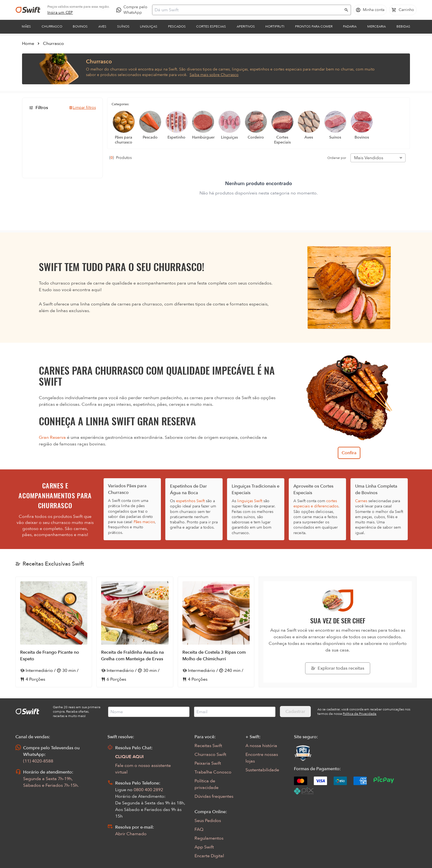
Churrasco (52, 26)
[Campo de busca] (248, 10)
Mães (26, 26)
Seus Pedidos (208, 821)
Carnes (361, 501)
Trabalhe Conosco (213, 772)
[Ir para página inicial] (28, 10)
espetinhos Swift (190, 501)
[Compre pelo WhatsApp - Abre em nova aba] (133, 10)
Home (28, 44)
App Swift (204, 847)
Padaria (350, 26)
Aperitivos (246, 26)
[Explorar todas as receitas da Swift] (338, 668)
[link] (60, 13)
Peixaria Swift (208, 763)
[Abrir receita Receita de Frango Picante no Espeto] (54, 632)
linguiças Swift (250, 501)
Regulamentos (209, 838)
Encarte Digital (209, 856)
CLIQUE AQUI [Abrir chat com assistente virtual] (129, 757)
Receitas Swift (208, 746)
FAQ (199, 829)
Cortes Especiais (211, 26)
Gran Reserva (52, 437)
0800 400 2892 (148, 790)
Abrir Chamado (131, 834)
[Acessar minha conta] (370, 10)
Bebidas (403, 26)
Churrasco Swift (210, 755)
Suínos (123, 26)
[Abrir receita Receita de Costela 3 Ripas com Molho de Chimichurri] (216, 632)
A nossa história (261, 746)
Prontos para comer (314, 26)
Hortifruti (275, 26)
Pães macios (144, 522)
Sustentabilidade (262, 770)
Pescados (177, 26)
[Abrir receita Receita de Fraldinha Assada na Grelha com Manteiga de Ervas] (135, 632)
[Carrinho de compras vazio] (403, 10)
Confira (349, 453)
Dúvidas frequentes (214, 796)
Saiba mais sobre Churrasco (214, 75)
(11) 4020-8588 (38, 761)
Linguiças (149, 26)
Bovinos (80, 26)
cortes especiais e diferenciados (316, 504)
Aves (102, 26)
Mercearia (376, 26)
